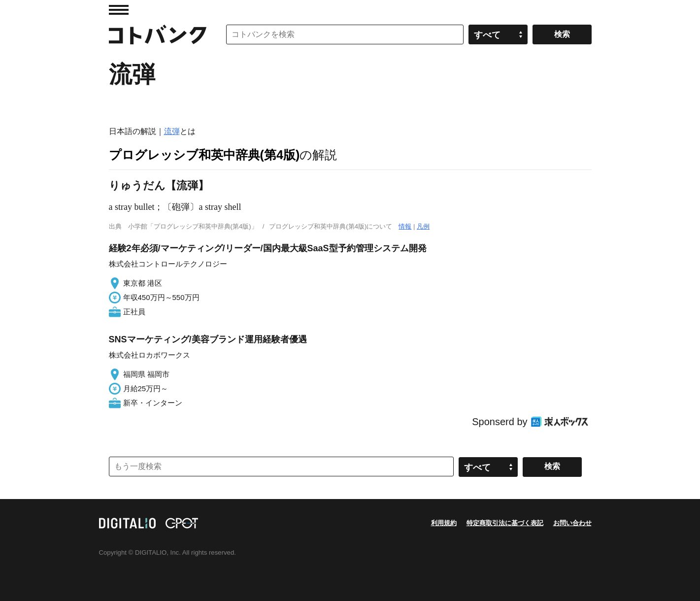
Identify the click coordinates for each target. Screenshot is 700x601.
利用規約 (444, 523)
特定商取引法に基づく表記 (505, 523)
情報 (405, 226)
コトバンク (158, 34)
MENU (119, 10)
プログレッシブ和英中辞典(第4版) (204, 155)
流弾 (172, 131)
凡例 (423, 226)
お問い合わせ (572, 523)
